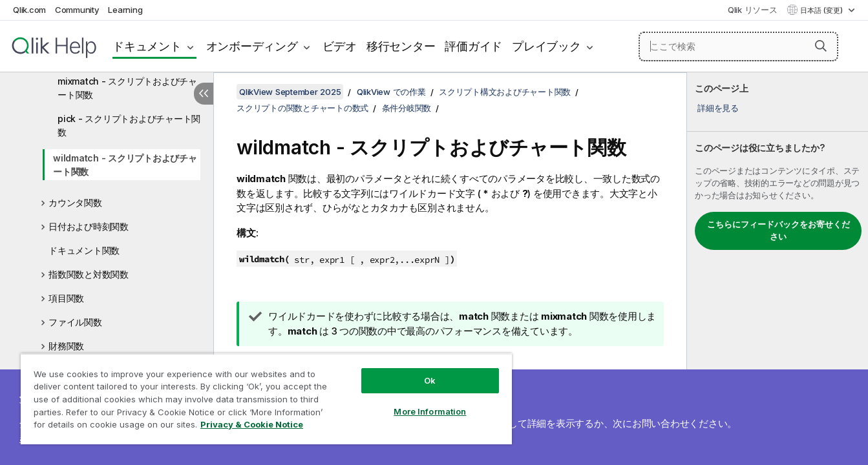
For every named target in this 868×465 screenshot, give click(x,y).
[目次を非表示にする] (204, 94)
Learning (125, 10)
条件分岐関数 (407, 108)
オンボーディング (252, 46)
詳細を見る (718, 108)
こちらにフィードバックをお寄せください (778, 231)
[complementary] (778, 269)
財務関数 (66, 346)
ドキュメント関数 (84, 250)
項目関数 (66, 298)
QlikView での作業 (391, 92)
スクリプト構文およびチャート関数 (505, 92)
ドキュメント (147, 46)
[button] (821, 46)
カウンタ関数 (75, 202)
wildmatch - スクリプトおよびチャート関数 (125, 165)
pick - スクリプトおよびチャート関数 (129, 125)
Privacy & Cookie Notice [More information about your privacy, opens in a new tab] (252, 424)
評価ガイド (473, 46)
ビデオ (340, 46)
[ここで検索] (738, 46)
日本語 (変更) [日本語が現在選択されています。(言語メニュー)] (822, 10)
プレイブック (546, 46)
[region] (266, 399)
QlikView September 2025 (290, 92)
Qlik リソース (753, 10)
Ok (430, 380)
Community (77, 10)
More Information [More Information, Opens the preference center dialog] (430, 411)
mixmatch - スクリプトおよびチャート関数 (127, 88)
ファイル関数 (75, 322)
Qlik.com (29, 10)
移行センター (401, 46)
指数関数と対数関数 (89, 274)
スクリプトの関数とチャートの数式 (302, 108)
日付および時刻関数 (89, 226)
